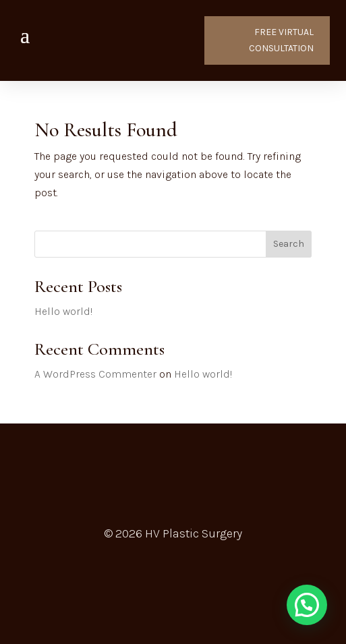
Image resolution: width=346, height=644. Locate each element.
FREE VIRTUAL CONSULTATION (281, 40)
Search (289, 244)
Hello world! (63, 311)
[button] (307, 605)
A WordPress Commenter (95, 374)
